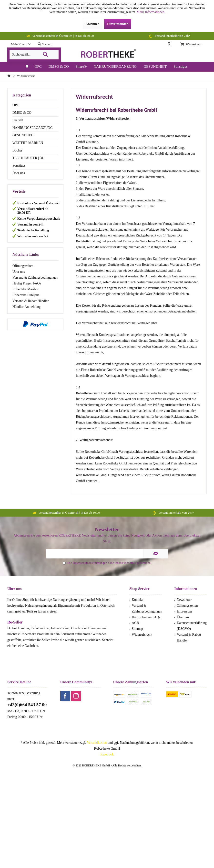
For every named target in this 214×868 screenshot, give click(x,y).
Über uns (19, 173)
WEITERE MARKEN (28, 143)
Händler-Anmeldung (27, 307)
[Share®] (81, 67)
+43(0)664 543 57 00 (27, 705)
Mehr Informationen (151, 12)
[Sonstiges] (181, 67)
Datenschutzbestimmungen (90, 563)
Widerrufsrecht (142, 635)
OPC (16, 105)
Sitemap (137, 629)
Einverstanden (118, 24)
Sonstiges (19, 165)
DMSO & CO (22, 113)
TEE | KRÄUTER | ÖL (28, 158)
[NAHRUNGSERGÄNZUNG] (115, 67)
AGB (135, 623)
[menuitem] (192, 44)
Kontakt (137, 600)
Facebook (107, 754)
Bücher (17, 150)
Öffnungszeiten (23, 266)
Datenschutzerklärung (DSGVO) (192, 626)
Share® (18, 120)
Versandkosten (97, 743)
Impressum (184, 611)
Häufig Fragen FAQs (27, 283)
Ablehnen (92, 24)
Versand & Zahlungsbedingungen (35, 278)
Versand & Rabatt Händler (31, 301)
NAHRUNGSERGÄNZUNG (33, 128)
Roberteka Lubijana (26, 295)
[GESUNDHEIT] (155, 67)
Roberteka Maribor (25, 289)
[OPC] (38, 67)
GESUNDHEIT (23, 135)
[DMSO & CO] (59, 67)
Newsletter (184, 600)
